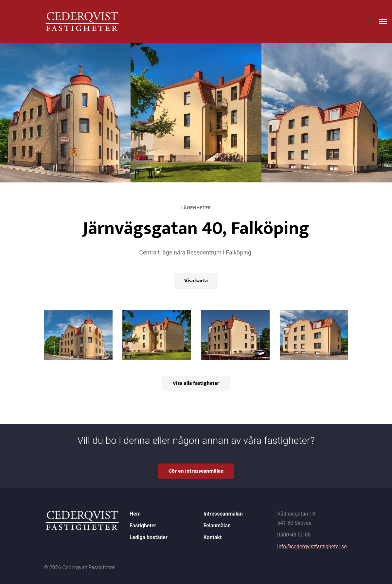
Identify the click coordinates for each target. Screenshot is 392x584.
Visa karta (196, 281)
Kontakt (213, 537)
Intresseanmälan (223, 514)
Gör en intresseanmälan (196, 471)
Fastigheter (143, 526)
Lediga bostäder (149, 537)
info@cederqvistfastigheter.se (312, 546)
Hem (135, 514)
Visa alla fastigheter (196, 383)
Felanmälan (217, 526)
